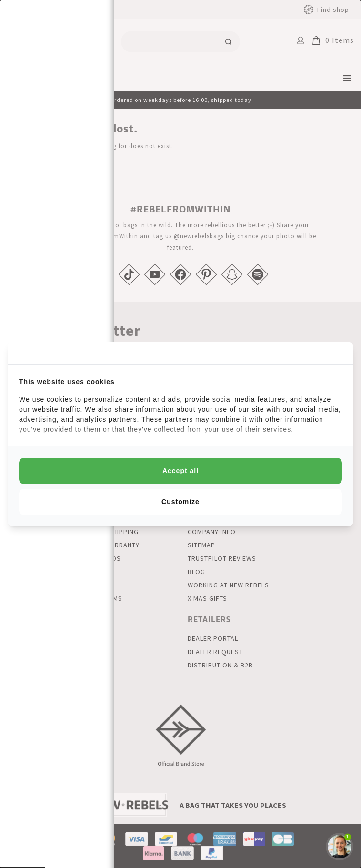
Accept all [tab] (180, 471)
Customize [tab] (180, 502)
